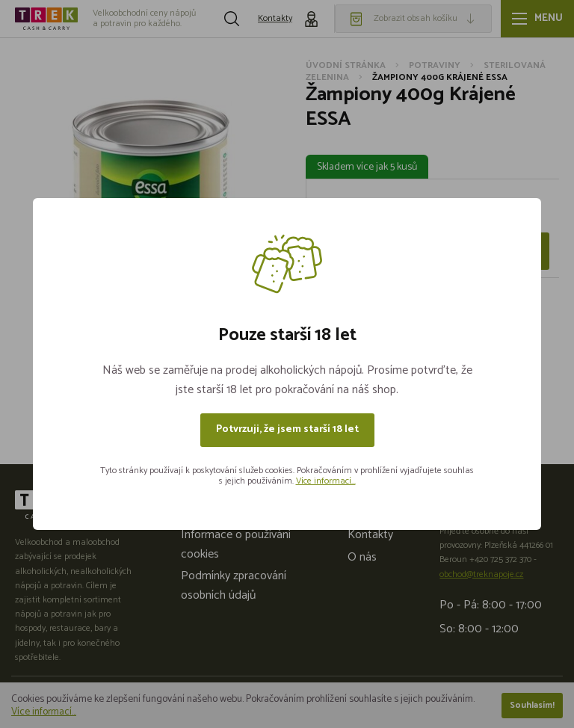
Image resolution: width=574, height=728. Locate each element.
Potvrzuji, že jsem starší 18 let (287, 429)
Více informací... (326, 481)
